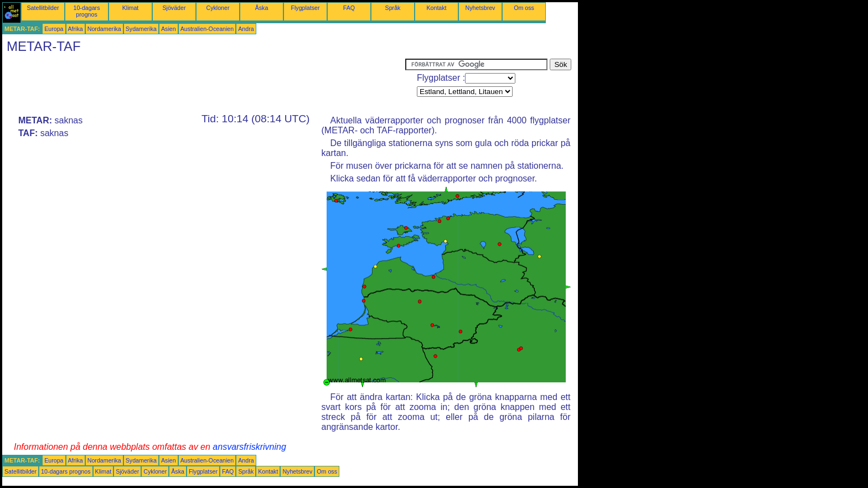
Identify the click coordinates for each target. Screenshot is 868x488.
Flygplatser (305, 8)
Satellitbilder (43, 8)
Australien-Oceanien (207, 29)
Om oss (524, 8)
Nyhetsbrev (480, 8)
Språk (393, 8)
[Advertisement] (204, 84)
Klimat (131, 8)
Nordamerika (104, 29)
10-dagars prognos (87, 11)
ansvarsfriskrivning (249, 447)
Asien (169, 29)
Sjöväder (174, 8)
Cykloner (218, 8)
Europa (54, 29)
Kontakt (436, 8)
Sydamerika (141, 29)
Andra (246, 29)
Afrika (76, 29)
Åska (262, 8)
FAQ (349, 8)
